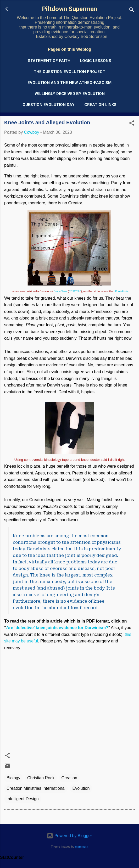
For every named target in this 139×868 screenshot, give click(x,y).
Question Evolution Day (49, 105)
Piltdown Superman (69, 9)
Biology (13, 778)
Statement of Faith (49, 61)
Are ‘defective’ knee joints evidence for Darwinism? (57, 628)
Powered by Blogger (69, 836)
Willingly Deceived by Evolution (70, 94)
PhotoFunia (122, 291)
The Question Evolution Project (69, 72)
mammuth (82, 847)
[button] (132, 124)
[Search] (132, 11)
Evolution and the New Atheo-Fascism (69, 83)
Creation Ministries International (36, 788)
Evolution (81, 788)
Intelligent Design (23, 799)
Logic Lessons (96, 61)
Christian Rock (41, 778)
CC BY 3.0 (75, 291)
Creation (69, 778)
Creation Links (100, 105)
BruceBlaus (60, 291)
